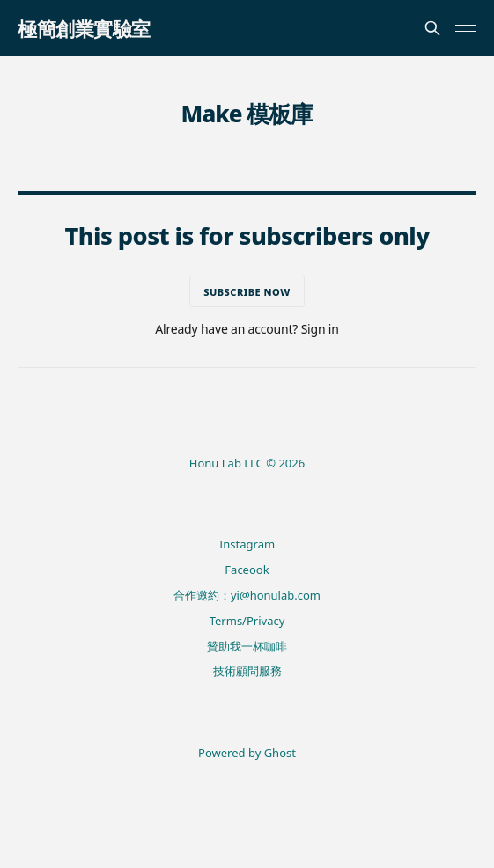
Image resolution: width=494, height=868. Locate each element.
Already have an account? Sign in (247, 329)
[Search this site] (432, 28)
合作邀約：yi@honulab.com (247, 595)
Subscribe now (247, 292)
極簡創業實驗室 (84, 28)
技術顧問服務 (247, 671)
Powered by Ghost (247, 753)
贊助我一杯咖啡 (247, 646)
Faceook (247, 570)
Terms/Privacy (247, 621)
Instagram (247, 544)
